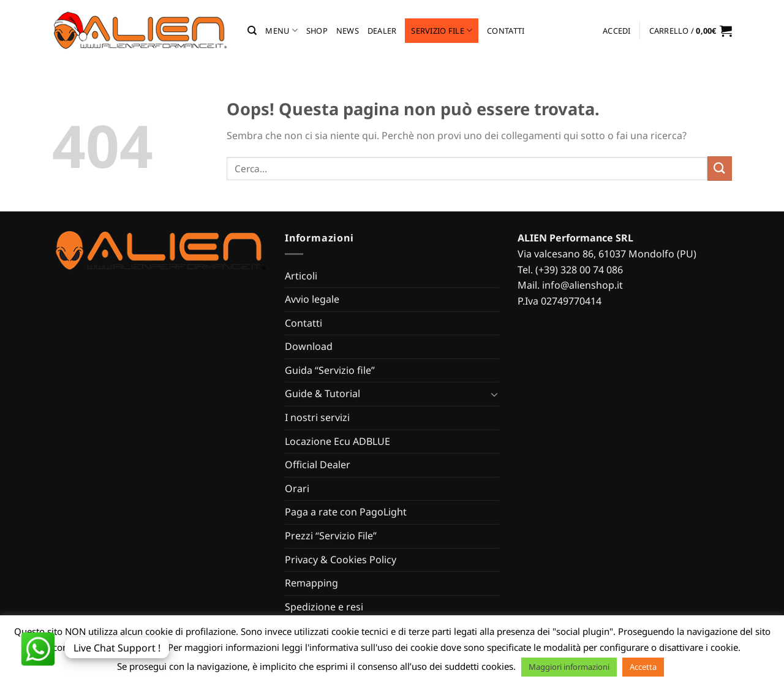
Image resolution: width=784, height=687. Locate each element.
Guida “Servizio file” (330, 370)
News (348, 31)
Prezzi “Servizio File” (331, 536)
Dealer (382, 31)
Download (309, 346)
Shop (317, 31)
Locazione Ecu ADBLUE (337, 441)
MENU (281, 30)
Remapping (311, 583)
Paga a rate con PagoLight (346, 512)
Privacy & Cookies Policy (341, 560)
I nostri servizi (317, 417)
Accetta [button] (643, 667)
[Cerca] (252, 31)
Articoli (301, 276)
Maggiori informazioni (569, 667)
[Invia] (720, 168)
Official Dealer (318, 465)
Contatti (506, 31)
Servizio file (442, 30)
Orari (297, 488)
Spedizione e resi (324, 607)
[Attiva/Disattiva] (494, 394)
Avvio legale (312, 299)
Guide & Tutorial (322, 393)
